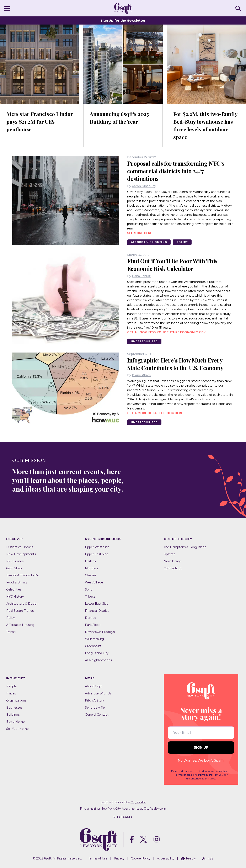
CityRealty (138, 802)
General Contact (97, 714)
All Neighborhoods (98, 660)
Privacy (119, 858)
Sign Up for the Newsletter (123, 20)
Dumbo (91, 618)
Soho (89, 589)
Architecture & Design (22, 603)
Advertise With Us (98, 693)
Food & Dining (17, 582)
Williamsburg (94, 639)
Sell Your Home (17, 729)
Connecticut (173, 568)
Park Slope (93, 625)
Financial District (97, 610)
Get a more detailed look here (155, 413)
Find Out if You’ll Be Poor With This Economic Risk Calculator (175, 264)
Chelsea (91, 575)
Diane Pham (141, 375)
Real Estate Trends (20, 610)
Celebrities (14, 589)
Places (11, 693)
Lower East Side (97, 603)
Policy (184, 242)
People (11, 686)
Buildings (13, 714)
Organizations (16, 700)
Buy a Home (15, 721)
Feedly (188, 858)
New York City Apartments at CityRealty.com (133, 808)
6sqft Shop (14, 568)
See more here (140, 233)
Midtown (91, 568)
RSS (208, 858)
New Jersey (172, 561)
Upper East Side (97, 554)
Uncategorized (145, 341)
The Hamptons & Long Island (185, 547)
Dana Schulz (141, 276)
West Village (94, 582)
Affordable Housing (150, 242)
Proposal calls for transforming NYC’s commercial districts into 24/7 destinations (178, 171)
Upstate (170, 554)
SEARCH (239, 8)
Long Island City (97, 653)
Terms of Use (183, 775)
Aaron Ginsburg (144, 186)
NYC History (15, 596)
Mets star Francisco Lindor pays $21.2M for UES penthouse (35, 121)
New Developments (21, 554)
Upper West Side (97, 547)
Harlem (90, 561)
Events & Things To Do (23, 575)
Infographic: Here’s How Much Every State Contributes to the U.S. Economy (178, 364)
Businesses (14, 707)
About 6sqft (93, 686)
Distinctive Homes (20, 547)
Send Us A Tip (95, 707)
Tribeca (90, 596)
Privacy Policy (208, 775)
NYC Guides (15, 561)
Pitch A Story (95, 700)
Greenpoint (93, 646)
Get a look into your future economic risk (166, 332)
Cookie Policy (141, 858)
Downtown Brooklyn (100, 632)
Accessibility (166, 858)
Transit (11, 632)
